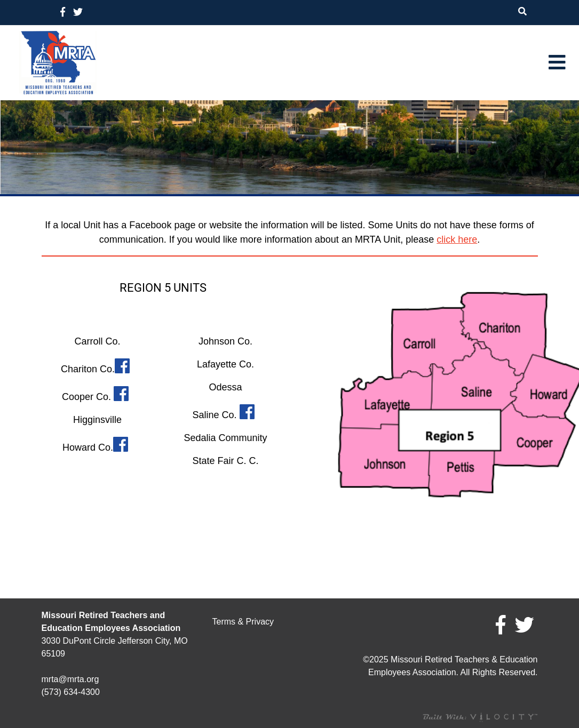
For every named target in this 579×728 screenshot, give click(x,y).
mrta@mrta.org (70, 679)
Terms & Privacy (243, 622)
